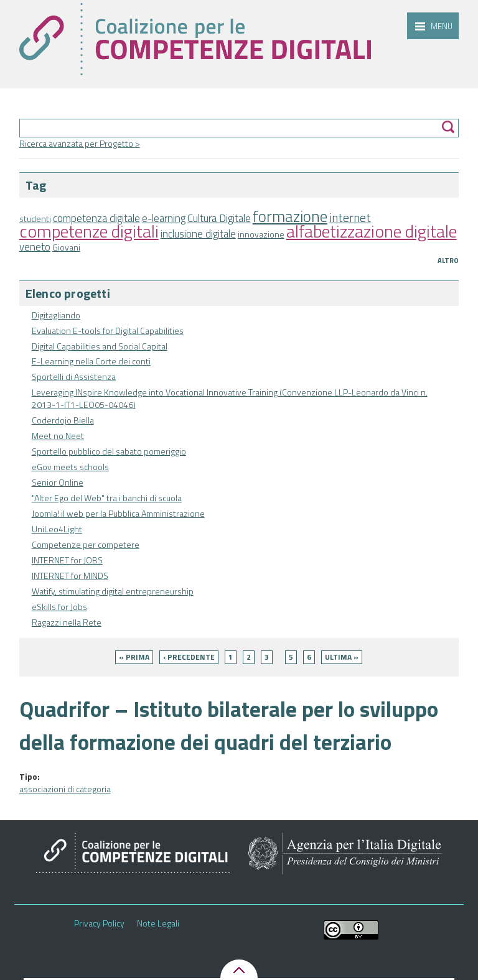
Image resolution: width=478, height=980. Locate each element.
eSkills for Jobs (59, 607)
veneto (35, 247)
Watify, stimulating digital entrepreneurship (113, 591)
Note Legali (158, 923)
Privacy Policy (99, 923)
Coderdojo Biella (63, 420)
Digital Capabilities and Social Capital (100, 346)
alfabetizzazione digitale (372, 231)
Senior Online (58, 482)
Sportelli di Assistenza (74, 377)
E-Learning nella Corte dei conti (91, 361)
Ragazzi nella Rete (67, 622)
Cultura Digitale (219, 218)
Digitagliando (56, 315)
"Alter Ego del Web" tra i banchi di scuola (107, 498)
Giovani (66, 247)
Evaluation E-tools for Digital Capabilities (108, 331)
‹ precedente (189, 657)
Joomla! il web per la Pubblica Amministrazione (118, 513)
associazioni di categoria (65, 789)
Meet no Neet (58, 436)
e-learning (164, 218)
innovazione (261, 234)
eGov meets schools (70, 467)
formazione (290, 216)
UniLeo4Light (57, 529)
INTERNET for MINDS (70, 576)
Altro (448, 261)
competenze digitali (89, 231)
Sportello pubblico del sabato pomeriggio (109, 451)
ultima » (342, 657)
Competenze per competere (86, 544)
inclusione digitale (198, 234)
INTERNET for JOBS (67, 560)
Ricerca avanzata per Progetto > (80, 143)
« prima (134, 657)
